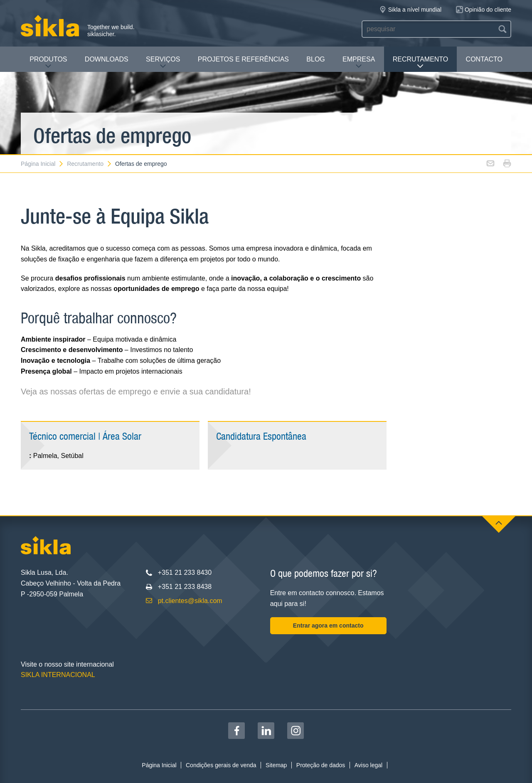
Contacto (484, 59)
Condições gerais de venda (221, 765)
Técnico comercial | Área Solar (85, 436)
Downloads (107, 59)
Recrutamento (421, 63)
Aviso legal (368, 765)
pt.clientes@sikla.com (190, 601)
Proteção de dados (321, 765)
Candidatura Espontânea (261, 436)
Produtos (48, 63)
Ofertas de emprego (141, 164)
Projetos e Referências (243, 59)
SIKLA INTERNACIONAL (58, 675)
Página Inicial (42, 164)
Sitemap (276, 765)
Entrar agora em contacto (328, 625)
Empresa (359, 63)
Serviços (163, 63)
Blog (315, 59)
